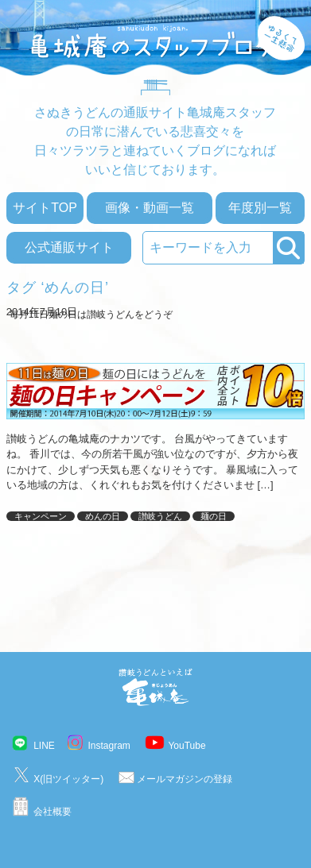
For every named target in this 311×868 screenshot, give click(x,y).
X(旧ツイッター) (68, 779)
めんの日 (103, 516)
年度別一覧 (260, 208)
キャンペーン (41, 516)
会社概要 (52, 812)
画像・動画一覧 (150, 208)
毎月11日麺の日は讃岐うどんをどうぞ (91, 314)
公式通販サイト (69, 247)
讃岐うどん (160, 516)
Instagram (109, 746)
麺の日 (214, 516)
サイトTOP (45, 208)
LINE (44, 746)
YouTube (187, 746)
